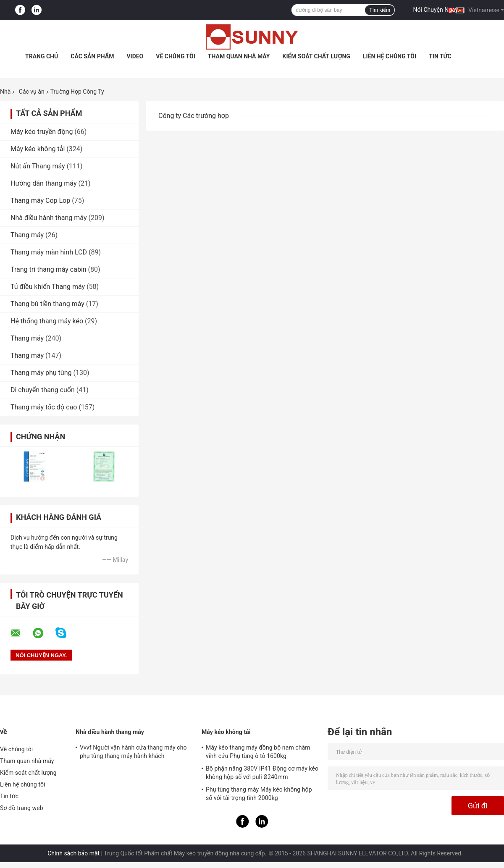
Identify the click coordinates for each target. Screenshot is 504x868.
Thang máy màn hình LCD (49, 252)
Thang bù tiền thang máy (47, 304)
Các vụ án (32, 92)
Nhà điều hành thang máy (49, 218)
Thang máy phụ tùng (41, 373)
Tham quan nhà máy (239, 56)
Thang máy (27, 235)
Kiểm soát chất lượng (316, 56)
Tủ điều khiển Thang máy (48, 287)
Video (135, 56)
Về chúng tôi (176, 56)
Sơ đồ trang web (22, 808)
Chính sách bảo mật (73, 853)
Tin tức (440, 56)
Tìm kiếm (380, 10)
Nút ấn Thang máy (38, 166)
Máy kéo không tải (38, 149)
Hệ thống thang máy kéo (47, 321)
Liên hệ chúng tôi (390, 56)
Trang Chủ (42, 56)
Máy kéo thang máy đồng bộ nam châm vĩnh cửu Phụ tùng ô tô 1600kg (258, 752)
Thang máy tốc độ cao (44, 407)
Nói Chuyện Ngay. (436, 10)
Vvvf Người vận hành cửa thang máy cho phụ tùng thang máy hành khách (133, 752)
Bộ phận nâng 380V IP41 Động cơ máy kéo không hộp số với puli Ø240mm (262, 773)
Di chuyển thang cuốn (43, 390)
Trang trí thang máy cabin (49, 269)
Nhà (5, 92)
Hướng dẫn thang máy (44, 183)
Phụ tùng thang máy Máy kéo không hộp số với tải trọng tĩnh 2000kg (259, 794)
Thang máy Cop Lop (40, 201)
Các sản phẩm (92, 56)
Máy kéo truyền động (42, 132)
